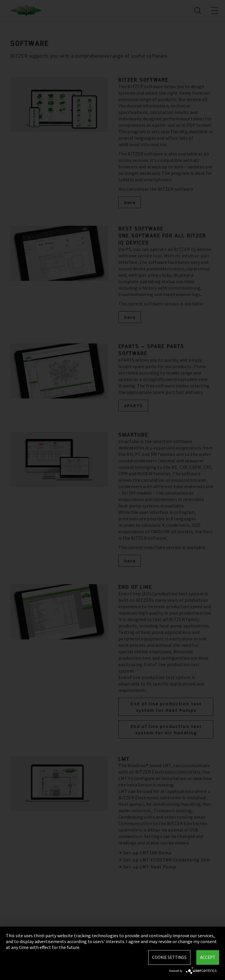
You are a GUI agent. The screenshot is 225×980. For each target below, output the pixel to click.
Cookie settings (169, 957)
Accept (208, 957)
